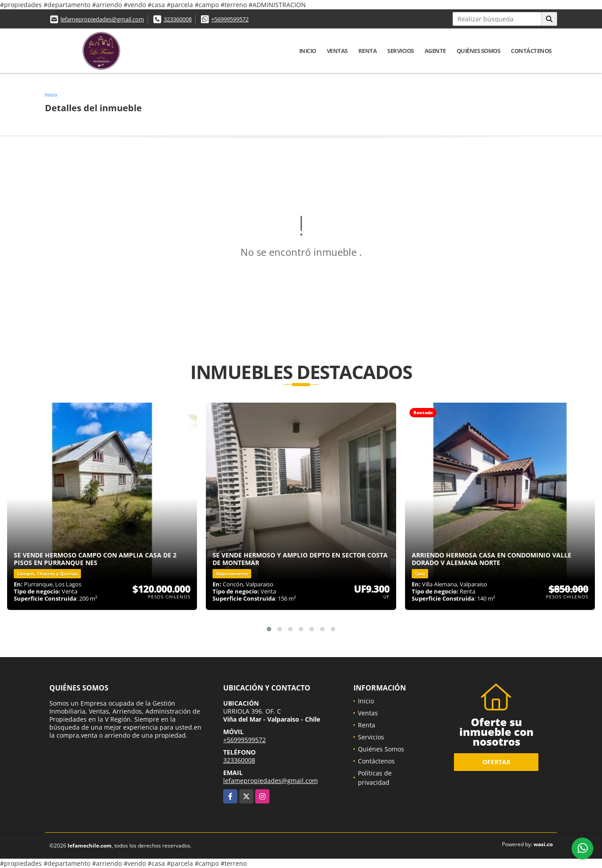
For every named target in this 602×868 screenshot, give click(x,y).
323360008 (178, 19)
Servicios (401, 51)
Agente (435, 51)
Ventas (337, 51)
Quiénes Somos (479, 51)
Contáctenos (531, 51)
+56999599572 (230, 19)
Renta (368, 51)
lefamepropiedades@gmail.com (102, 19)
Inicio (308, 51)
